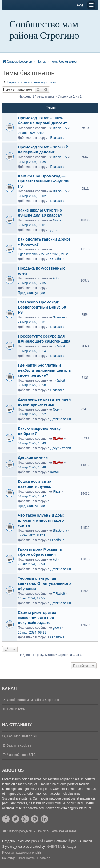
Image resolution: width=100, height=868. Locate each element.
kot (55, 278)
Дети (54, 230)
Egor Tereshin (28, 254)
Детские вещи (61, 419)
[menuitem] (18, 858)
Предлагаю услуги (31, 293)
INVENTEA (54, 847)
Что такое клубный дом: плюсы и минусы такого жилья (41, 520)
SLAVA (58, 439)
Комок (55, 472)
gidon (57, 628)
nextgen (71, 847)
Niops (57, 220)
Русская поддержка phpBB (22, 853)
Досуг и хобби (61, 448)
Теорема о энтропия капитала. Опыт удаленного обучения (44, 583)
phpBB (36, 841)
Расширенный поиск (22, 736)
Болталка (57, 138)
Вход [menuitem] (79, 5)
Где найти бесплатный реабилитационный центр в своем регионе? (44, 370)
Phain (57, 492)
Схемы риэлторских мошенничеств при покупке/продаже (37, 618)
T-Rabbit (59, 346)
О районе (57, 259)
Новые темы (16, 709)
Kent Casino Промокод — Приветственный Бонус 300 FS (44, 181)
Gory (56, 409)
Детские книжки (33, 457)
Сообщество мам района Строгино (44, 30)
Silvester (59, 317)
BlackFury (60, 128)
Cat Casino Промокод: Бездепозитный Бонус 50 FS (42, 307)
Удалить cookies (19, 745)
